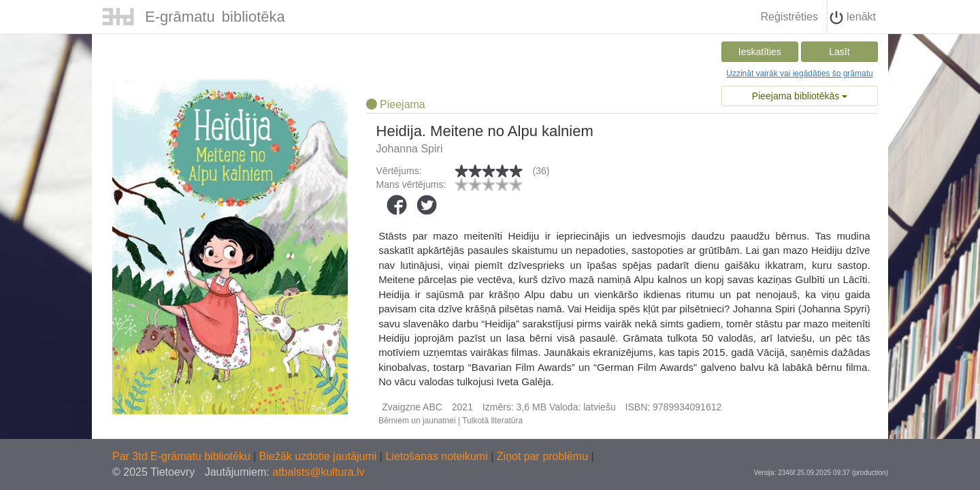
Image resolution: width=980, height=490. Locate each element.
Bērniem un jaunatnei (417, 421)
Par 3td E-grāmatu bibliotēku (183, 456)
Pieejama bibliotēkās (800, 96)
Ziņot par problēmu (542, 456)
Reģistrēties (789, 17)
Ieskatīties (760, 52)
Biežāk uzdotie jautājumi (320, 456)
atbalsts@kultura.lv (318, 472)
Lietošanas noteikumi (438, 456)
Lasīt (839, 52)
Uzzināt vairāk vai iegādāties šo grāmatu (799, 73)
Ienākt (853, 18)
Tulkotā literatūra (492, 421)
